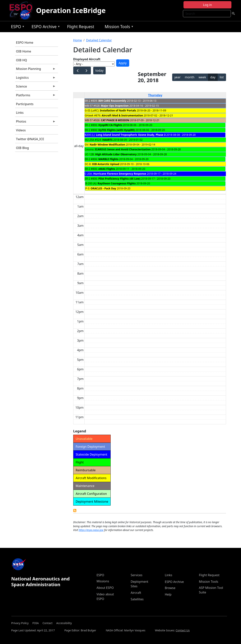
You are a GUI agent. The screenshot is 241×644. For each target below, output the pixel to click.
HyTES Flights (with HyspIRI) (117, 130)
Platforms (35, 96)
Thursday (155, 95)
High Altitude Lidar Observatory (116, 154)
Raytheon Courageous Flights (117, 183)
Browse (170, 588)
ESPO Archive (45, 27)
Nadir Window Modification (107, 144)
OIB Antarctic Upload (106, 164)
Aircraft (136, 593)
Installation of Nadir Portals (118, 110)
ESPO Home (25, 43)
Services (137, 575)
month (190, 77)
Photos (35, 122)
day (213, 77)
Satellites (137, 599)
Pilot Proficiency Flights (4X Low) (119, 179)
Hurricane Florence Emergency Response (120, 174)
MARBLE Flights (108, 159)
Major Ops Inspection (115, 106)
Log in (207, 5)
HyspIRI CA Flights (110, 125)
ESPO (17, 27)
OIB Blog (22, 148)
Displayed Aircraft (87, 59)
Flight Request (81, 27)
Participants (25, 104)
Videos (21, 130)
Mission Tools (118, 27)
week (202, 77)
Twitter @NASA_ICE (30, 139)
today (99, 70)
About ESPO (105, 588)
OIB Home (23, 51)
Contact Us (183, 630)
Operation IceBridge (71, 10)
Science (35, 87)
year (177, 77)
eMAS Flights (107, 169)
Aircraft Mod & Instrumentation (122, 115)
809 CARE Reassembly (112, 101)
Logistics (35, 79)
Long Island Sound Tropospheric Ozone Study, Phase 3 (131, 135)
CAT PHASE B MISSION (115, 120)
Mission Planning (35, 70)
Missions (103, 581)
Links (20, 113)
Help (168, 594)
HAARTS (107, 140)
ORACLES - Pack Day (103, 188)
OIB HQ (21, 60)
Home (78, 40)
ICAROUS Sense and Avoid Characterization (123, 149)
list (222, 77)
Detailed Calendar (99, 40)
